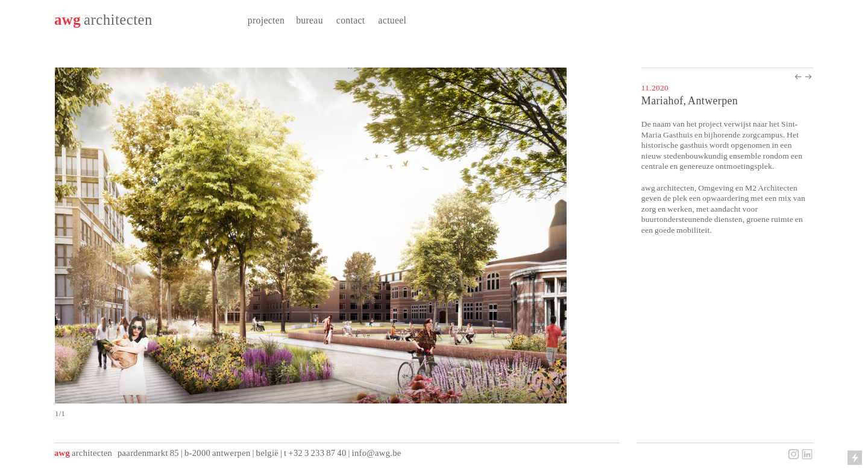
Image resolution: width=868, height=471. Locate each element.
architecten (118, 20)
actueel (393, 20)
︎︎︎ (798, 77)
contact (351, 20)
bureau (310, 20)
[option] (336, 243)
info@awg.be (377, 453)
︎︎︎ (808, 77)
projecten (266, 20)
